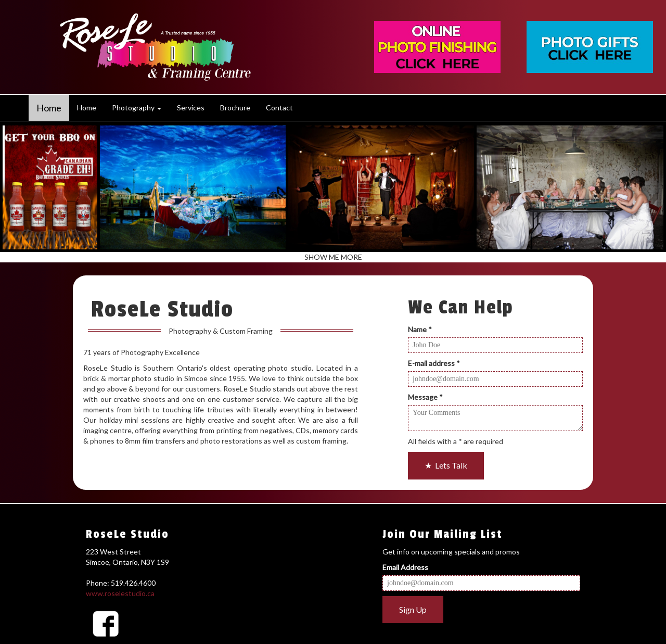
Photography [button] (137, 108)
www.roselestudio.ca (120, 593)
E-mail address (434, 363)
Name (420, 329)
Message (425, 397)
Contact (279, 108)
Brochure (235, 108)
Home (49, 108)
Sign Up (413, 609)
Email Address (405, 567)
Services (191, 108)
